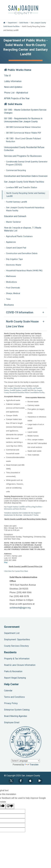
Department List (12, 633)
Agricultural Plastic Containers (19, 236)
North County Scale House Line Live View (22, 324)
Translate (32, 765)
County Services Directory (16, 646)
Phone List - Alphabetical (16, 93)
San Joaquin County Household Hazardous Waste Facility (25, 209)
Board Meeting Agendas (16, 716)
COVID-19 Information (20, 312)
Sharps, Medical (13, 293)
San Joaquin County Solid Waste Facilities (24, 182)
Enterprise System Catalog (17, 710)
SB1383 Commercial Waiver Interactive (23, 127)
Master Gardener (14, 222)
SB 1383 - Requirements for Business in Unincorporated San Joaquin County (23, 120)
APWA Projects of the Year (17, 98)
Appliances (11, 242)
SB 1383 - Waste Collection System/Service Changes (25, 111)
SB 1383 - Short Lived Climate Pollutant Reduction (23, 140)
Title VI (7, 76)
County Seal (26, 742)
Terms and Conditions (14, 697)
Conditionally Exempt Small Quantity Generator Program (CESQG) (27, 163)
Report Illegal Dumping (15, 678)
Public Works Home (18, 70)
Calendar (8, 691)
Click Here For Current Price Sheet (16, 571)
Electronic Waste (14, 265)
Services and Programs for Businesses (23, 156)
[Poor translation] (10, 806)
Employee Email (12, 722)
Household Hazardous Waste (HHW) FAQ (24, 271)
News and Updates (13, 87)
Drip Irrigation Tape (14, 259)
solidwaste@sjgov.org (20, 608)
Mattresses (11, 276)
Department (12, 23)
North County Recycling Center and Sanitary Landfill (26, 195)
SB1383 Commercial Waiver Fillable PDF (24, 133)
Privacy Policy (11, 703)
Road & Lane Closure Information (20, 665)
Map (6, 562)
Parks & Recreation (13, 671)
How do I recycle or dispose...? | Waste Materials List (23, 229)
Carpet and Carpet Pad (16, 248)
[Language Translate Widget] (26, 761)
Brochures (9, 305)
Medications (11, 282)
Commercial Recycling (16, 170)
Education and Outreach (15, 216)
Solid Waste (24, 23)
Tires (8, 299)
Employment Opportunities (17, 639)
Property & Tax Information (17, 659)
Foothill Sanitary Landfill (17, 202)
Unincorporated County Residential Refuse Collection (24, 149)
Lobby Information (13, 81)
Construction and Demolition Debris (22, 254)
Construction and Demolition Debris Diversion (26, 176)
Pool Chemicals (13, 288)
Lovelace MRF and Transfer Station (22, 187)
